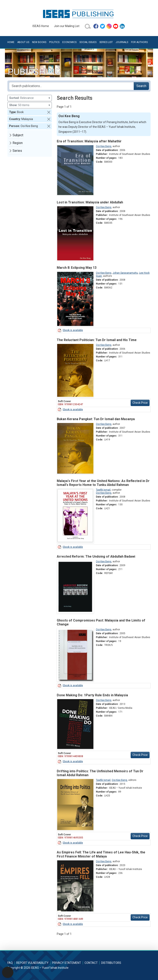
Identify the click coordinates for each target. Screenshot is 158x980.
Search (141, 86)
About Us (23, 42)
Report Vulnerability (32, 963)
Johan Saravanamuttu (125, 273)
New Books (39, 42)
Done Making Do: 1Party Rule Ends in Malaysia (92, 695)
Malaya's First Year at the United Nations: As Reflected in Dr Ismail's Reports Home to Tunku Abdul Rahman (103, 483)
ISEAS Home (41, 26)
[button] (49, 112)
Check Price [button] (140, 403)
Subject (18, 135)
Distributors (111, 963)
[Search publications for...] (71, 86)
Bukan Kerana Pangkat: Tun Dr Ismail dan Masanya (96, 419)
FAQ (10, 963)
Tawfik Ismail (103, 490)
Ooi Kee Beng (104, 146)
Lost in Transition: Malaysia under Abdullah (90, 202)
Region (18, 143)
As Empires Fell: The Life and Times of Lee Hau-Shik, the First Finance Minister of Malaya (101, 854)
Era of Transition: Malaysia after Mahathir (89, 141)
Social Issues (88, 42)
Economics (69, 42)
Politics (54, 42)
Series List (106, 42)
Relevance (30, 98)
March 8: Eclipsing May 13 (77, 268)
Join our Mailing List (67, 26)
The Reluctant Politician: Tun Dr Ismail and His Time (97, 340)
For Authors (139, 42)
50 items (30, 105)
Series (17, 151)
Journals (122, 42)
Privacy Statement (67, 963)
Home (11, 42)
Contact (91, 963)
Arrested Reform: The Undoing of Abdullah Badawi (96, 556)
